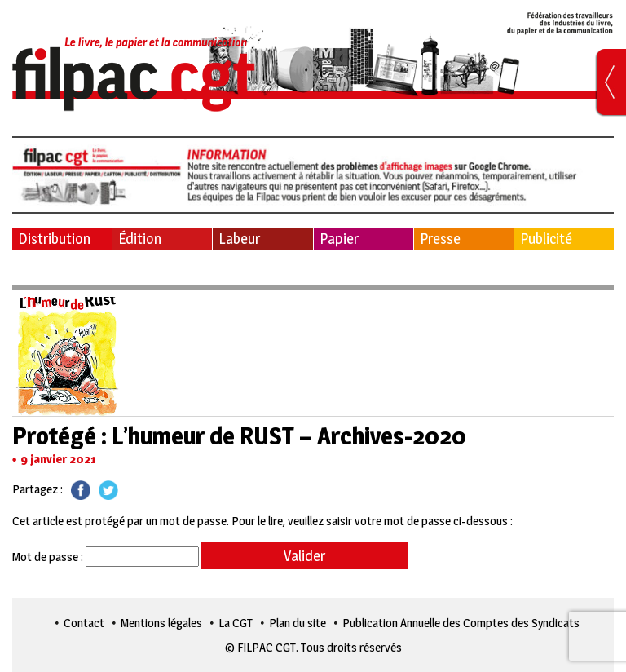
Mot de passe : (106, 557)
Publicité (546, 239)
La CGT (236, 623)
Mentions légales (161, 623)
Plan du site (298, 623)
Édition (140, 239)
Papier (339, 239)
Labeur (239, 239)
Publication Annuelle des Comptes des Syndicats (461, 623)
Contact (84, 623)
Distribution (54, 239)
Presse (440, 239)
